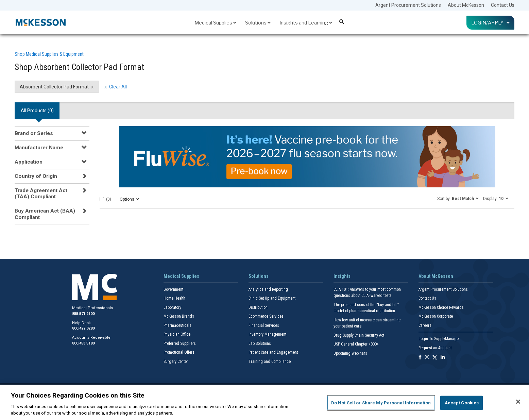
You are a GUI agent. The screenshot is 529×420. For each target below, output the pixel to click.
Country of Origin (36, 176)
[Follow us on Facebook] (420, 358)
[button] (458, 198)
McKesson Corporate (436, 316)
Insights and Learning (306, 23)
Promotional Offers (179, 352)
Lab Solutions (260, 343)
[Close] (518, 402)
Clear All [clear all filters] (118, 87)
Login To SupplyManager (439, 339)
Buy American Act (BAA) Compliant (45, 214)
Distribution (258, 307)
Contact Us (503, 5)
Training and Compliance (270, 362)
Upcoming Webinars (350, 353)
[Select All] (102, 199)
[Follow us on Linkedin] (443, 358)
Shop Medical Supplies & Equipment (49, 54)
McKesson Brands (179, 316)
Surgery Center (176, 362)
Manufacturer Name (39, 148)
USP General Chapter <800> (356, 344)
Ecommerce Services (266, 316)
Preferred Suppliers (180, 343)
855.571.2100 (83, 314)
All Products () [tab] (37, 111)
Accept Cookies (462, 403)
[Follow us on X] (435, 358)
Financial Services (264, 325)
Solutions (258, 23)
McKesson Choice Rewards (441, 307)
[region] (264, 402)
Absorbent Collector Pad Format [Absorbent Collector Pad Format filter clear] (54, 87)
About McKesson (466, 5)
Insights (342, 276)
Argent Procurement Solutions (408, 5)
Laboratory (172, 307)
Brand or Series (34, 133)
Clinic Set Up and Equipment (272, 298)
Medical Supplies (215, 23)
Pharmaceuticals (177, 325)
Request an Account (435, 348)
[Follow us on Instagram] (427, 358)
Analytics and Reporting (268, 289)
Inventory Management (267, 334)
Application (29, 162)
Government (173, 289)
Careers (425, 325)
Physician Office (177, 334)
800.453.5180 (83, 343)
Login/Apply (490, 23)
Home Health (174, 298)
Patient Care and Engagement (273, 352)
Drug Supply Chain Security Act (359, 335)
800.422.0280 (83, 328)
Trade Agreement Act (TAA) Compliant (41, 194)
